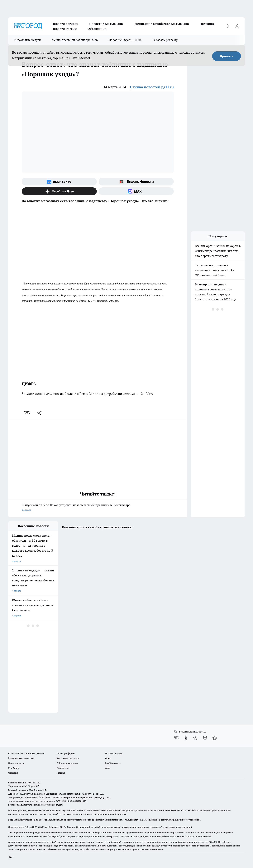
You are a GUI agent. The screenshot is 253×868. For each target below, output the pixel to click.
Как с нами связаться (68, 758)
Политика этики (114, 753)
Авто (108, 768)
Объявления (97, 29)
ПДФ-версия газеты (67, 763)
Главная (61, 773)
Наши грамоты (16, 763)
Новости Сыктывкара (106, 24)
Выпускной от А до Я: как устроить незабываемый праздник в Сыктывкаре (98, 508)
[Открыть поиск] (227, 26)
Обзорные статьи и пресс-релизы (26, 753)
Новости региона (65, 24)
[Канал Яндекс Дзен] (59, 191)
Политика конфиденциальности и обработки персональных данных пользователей (166, 836)
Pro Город (14, 768)
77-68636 (40, 827)
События (13, 773)
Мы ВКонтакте (113, 763)
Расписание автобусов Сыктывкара (161, 24)
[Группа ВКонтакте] (59, 182)
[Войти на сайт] (237, 26)
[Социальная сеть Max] (136, 191)
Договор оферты (66, 753)
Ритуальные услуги (27, 40)
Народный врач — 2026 (125, 40)
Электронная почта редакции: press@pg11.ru (85, 797)
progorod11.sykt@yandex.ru (23, 805)
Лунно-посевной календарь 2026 (75, 40)
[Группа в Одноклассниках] (186, 738)
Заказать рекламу (165, 40)
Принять (227, 56)
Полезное (207, 24)
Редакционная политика (21, 758)
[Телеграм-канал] (195, 738)
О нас (108, 758)
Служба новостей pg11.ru (152, 87)
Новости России (64, 29)
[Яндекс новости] (136, 182)
